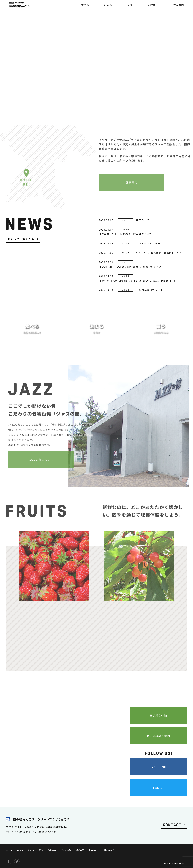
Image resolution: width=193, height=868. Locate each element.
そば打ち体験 (158, 715)
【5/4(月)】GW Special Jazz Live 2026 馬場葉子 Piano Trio (137, 281)
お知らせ (126, 220)
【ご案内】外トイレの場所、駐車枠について (125, 234)
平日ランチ (143, 220)
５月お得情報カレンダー (151, 290)
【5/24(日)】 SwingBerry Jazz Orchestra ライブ (130, 267)
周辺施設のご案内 (158, 736)
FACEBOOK (158, 767)
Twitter (158, 787)
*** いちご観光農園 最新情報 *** (159, 253)
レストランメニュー (148, 243)
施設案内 (131, 183)
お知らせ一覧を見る (21, 239)
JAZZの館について (41, 461)
